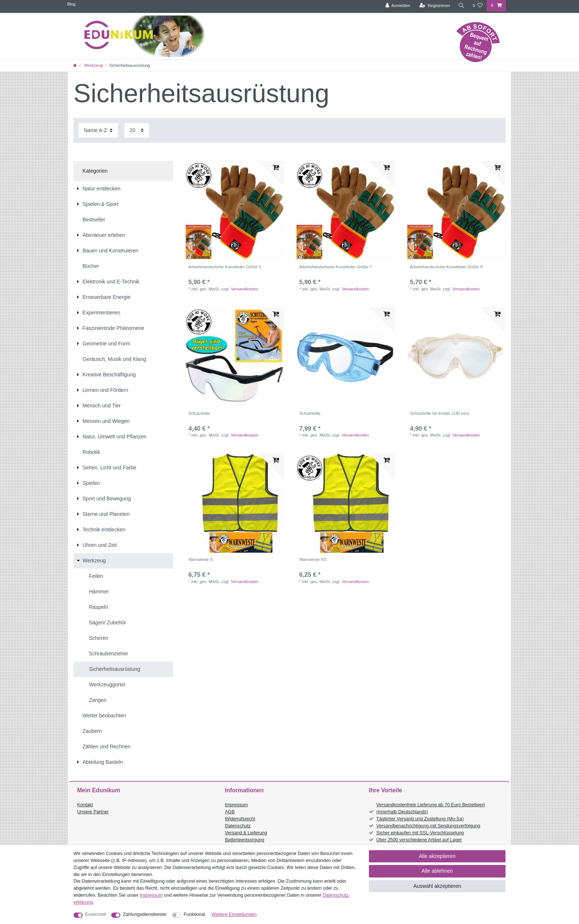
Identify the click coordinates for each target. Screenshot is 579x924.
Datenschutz (238, 826)
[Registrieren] (434, 6)
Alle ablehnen (437, 871)
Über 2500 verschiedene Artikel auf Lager (419, 840)
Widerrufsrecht (240, 819)
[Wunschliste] (478, 6)
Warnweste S (201, 559)
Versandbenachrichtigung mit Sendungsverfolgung (428, 826)
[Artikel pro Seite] (137, 130)
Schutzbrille (199, 413)
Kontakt (85, 805)
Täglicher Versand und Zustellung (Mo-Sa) (420, 819)
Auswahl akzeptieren (437, 886)
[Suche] (461, 6)
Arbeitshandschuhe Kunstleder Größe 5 (225, 267)
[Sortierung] (98, 130)
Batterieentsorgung (244, 840)
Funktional (194, 914)
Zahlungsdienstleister (145, 914)
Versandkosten (244, 289)
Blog (71, 4)
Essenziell (96, 914)
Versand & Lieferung (246, 833)
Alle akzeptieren (437, 856)
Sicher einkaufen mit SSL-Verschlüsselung (420, 833)
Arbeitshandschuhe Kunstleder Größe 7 (335, 267)
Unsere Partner (93, 812)
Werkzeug (93, 65)
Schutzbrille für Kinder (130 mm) (439, 413)
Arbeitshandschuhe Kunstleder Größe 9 (446, 267)
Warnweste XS (313, 559)
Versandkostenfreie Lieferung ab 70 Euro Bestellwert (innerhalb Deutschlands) (431, 808)
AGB (230, 812)
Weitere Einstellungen (234, 914)
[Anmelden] (398, 6)
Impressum (236, 805)
